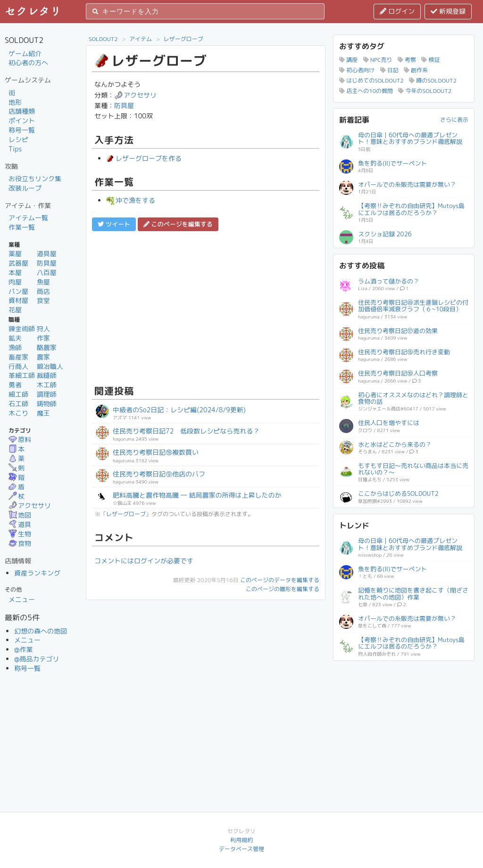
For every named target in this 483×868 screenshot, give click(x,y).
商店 (43, 291)
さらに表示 (454, 120)
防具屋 (47, 263)
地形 (15, 102)
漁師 (15, 347)
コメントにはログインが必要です (144, 561)
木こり (18, 413)
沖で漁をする (131, 200)
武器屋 (18, 263)
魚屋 (43, 282)
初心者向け (357, 70)
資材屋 (18, 300)
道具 (20, 524)
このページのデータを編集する (280, 580)
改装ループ (25, 188)
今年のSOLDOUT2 (425, 91)
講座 (348, 60)
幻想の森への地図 (41, 631)
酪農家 (47, 347)
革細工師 (22, 375)
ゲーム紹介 (25, 54)
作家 (43, 338)
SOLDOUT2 (103, 39)
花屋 (15, 310)
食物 (20, 543)
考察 (407, 60)
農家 (43, 357)
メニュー (22, 599)
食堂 (43, 300)
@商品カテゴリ (37, 659)
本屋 (15, 272)
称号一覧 (22, 130)
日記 (389, 70)
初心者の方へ (28, 63)
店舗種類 (22, 111)
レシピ (18, 139)
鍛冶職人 (50, 366)
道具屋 (47, 254)
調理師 (47, 394)
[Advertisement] (206, 307)
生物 (20, 534)
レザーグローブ (183, 39)
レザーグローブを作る (144, 158)
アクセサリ (30, 505)
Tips (15, 149)
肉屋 (15, 282)
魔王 (43, 413)
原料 (20, 439)
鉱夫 (15, 338)
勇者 (15, 385)
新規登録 (448, 11)
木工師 (47, 385)
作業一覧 (22, 227)
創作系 (416, 70)
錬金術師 (22, 329)
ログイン (397, 11)
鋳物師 (47, 404)
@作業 (24, 649)
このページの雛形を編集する (283, 589)
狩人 (43, 329)
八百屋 (47, 272)
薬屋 (15, 254)
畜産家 (18, 357)
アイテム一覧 (28, 218)
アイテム (141, 39)
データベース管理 (241, 849)
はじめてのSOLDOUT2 (371, 80)
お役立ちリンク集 (35, 179)
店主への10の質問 (366, 91)
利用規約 (241, 840)
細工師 (18, 394)
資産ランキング (37, 573)
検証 (430, 60)
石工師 (18, 404)
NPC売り (378, 60)
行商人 (18, 366)
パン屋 (18, 291)
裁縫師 (47, 375)
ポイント (22, 121)
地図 (20, 515)
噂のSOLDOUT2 (433, 80)
